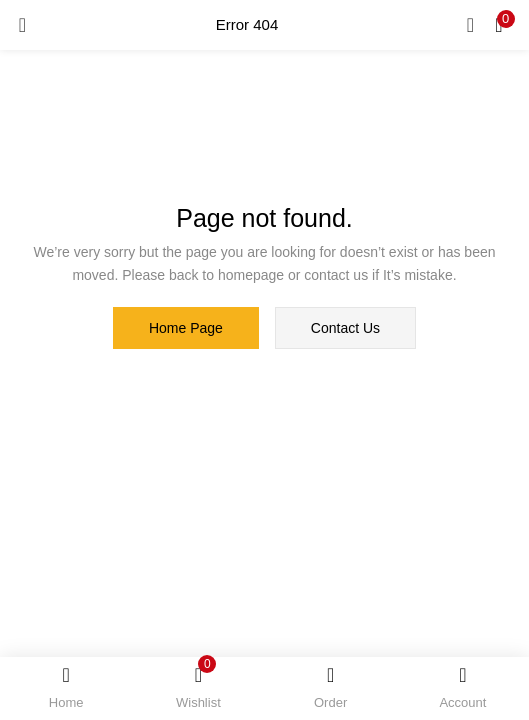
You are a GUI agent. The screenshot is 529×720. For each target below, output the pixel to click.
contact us (345, 328)
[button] (499, 25)
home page (186, 328)
